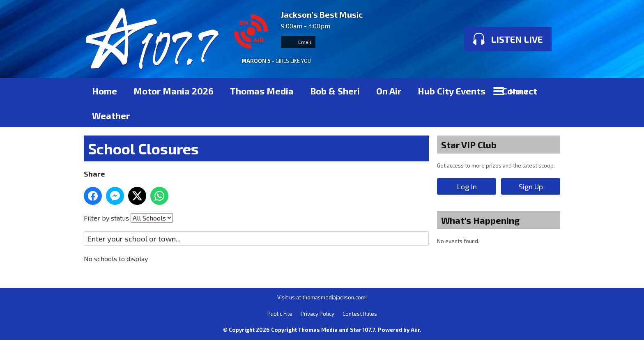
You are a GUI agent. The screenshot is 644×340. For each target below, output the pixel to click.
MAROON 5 (256, 61)
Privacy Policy (317, 314)
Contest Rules (360, 314)
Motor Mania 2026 (174, 91)
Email (298, 42)
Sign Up (531, 186)
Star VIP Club (469, 145)
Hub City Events (452, 91)
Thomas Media (262, 91)
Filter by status (106, 218)
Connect (520, 91)
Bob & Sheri (335, 91)
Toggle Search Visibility (548, 90)
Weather (111, 115)
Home (105, 91)
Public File (280, 314)
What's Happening (480, 220)
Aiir (415, 330)
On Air (389, 91)
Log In (467, 186)
